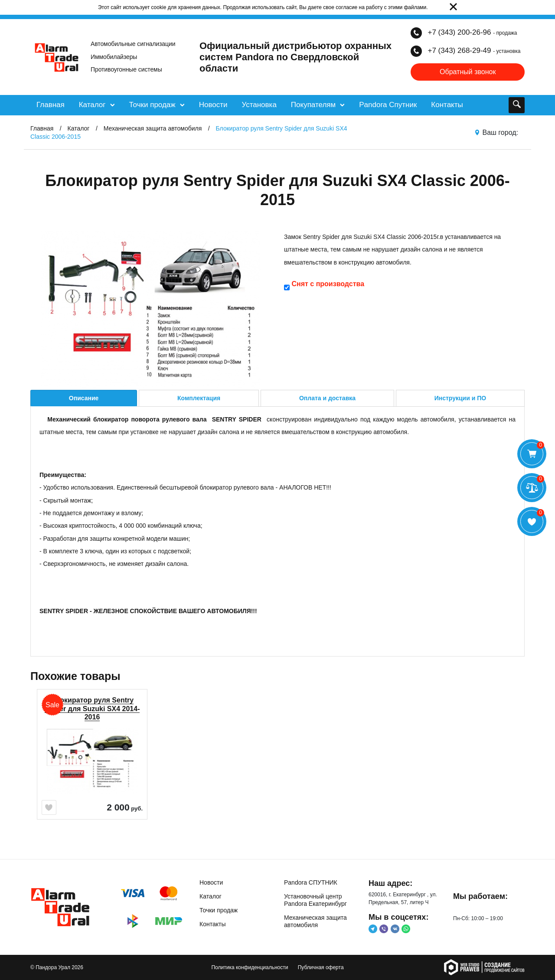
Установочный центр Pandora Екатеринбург (315, 900)
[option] (92, 769)
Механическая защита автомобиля (315, 921)
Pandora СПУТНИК (311, 882)
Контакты (447, 105)
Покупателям (318, 105)
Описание (84, 398)
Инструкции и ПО (460, 398)
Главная (51, 105)
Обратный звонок (468, 72)
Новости (213, 105)
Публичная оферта (321, 967)
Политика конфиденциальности (250, 967)
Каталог (97, 105)
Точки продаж (157, 105)
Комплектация (199, 398)
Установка (259, 105)
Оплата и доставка (327, 398)
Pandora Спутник (388, 105)
